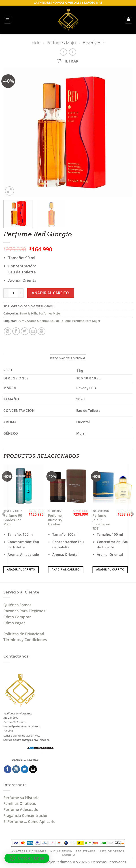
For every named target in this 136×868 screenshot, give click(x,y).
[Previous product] (73, 52)
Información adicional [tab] (68, 358)
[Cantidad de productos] (13, 293)
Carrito (69, 855)
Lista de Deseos (111, 851)
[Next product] (63, 52)
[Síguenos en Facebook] (8, 769)
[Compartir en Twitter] (25, 331)
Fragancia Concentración (26, 816)
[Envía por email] (33, 331)
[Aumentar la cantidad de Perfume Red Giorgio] (21, 293)
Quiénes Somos (18, 605)
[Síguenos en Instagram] (16, 769)
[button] (8, 20)
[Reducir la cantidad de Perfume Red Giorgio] (6, 293)
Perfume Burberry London (55, 520)
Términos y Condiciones (25, 640)
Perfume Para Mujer (86, 321)
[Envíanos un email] (33, 769)
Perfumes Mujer (62, 43)
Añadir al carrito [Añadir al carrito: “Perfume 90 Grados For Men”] (21, 570)
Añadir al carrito (50, 293)
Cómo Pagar (14, 623)
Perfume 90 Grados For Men (13, 520)
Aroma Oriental (38, 321)
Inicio (36, 43)
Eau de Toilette (61, 321)
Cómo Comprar (18, 617)
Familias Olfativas (20, 804)
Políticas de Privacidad (24, 634)
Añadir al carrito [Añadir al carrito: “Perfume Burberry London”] (66, 570)
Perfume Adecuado (21, 810)
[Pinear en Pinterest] (41, 331)
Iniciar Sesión (61, 851)
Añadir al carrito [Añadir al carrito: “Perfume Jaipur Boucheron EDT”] (110, 570)
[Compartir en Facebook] (16, 331)
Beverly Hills (94, 43)
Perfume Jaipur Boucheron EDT (101, 522)
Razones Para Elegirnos (25, 611)
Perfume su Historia (21, 798)
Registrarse (85, 851)
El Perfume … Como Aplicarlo (29, 822)
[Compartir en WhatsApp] (8, 331)
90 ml (22, 321)
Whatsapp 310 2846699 (29, 851)
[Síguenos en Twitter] (25, 769)
